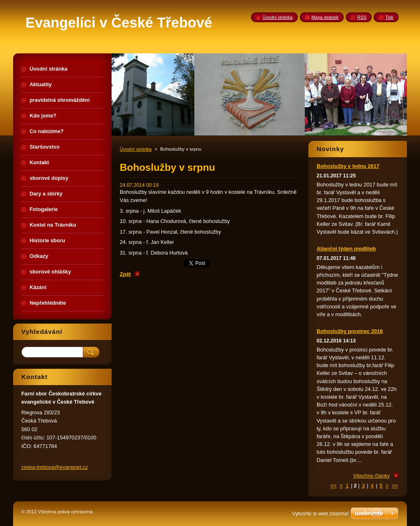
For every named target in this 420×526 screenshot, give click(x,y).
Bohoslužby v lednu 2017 (348, 166)
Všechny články (371, 476)
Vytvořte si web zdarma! (320, 513)
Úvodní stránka (136, 149)
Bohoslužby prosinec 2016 (350, 331)
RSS (362, 17)
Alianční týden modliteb (346, 249)
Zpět (125, 274)
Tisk (389, 17)
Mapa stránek (325, 17)
